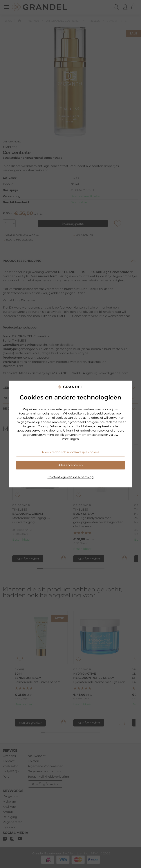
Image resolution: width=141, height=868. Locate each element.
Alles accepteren (71, 465)
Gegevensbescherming (76, 477)
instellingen (70, 439)
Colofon (53, 477)
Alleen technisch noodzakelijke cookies (70, 452)
